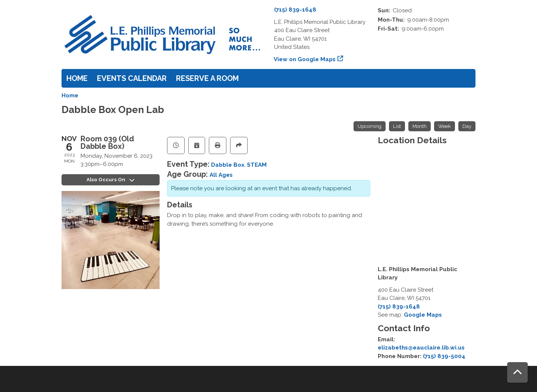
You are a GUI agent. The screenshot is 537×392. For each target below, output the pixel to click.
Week (445, 126)
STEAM (257, 165)
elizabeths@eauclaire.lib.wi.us (421, 348)
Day (467, 126)
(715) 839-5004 (444, 356)
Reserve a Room (207, 78)
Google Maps (423, 315)
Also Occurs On (111, 180)
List (397, 126)
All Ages (221, 175)
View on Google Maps (305, 59)
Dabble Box (228, 165)
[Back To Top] (517, 372)
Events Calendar (132, 78)
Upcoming (370, 126)
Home (77, 78)
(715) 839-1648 (295, 10)
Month (420, 126)
